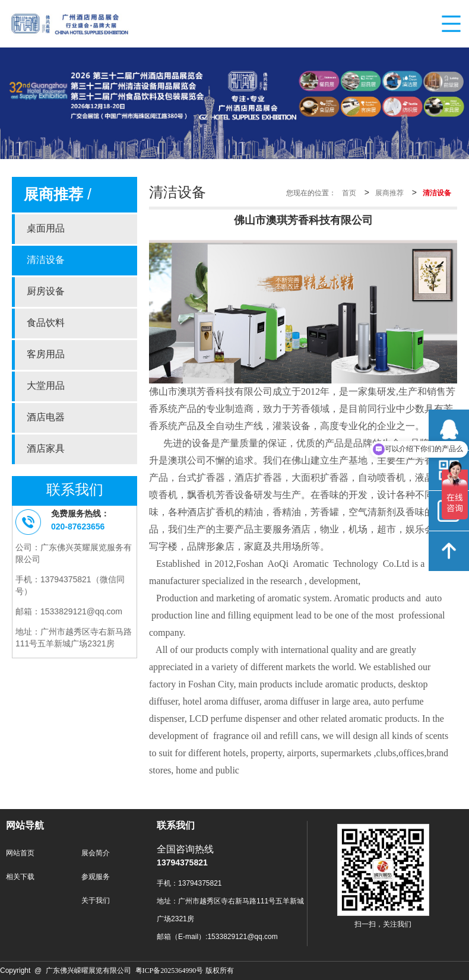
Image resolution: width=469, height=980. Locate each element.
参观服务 (96, 877)
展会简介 (96, 853)
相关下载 (20, 877)
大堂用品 (46, 386)
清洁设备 (46, 260)
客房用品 (46, 355)
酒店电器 (46, 418)
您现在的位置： (311, 193)
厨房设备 (46, 292)
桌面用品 (46, 229)
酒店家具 (46, 449)
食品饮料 (46, 323)
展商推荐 (389, 193)
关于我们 (96, 901)
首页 (349, 193)
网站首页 (20, 853)
